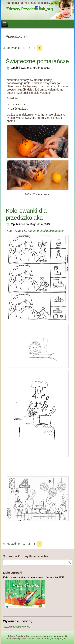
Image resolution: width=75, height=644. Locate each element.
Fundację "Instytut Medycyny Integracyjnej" (46, 639)
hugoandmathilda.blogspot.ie (46, 231)
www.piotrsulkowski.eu (17, 627)
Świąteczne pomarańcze (37, 61)
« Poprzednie (11, 48)
